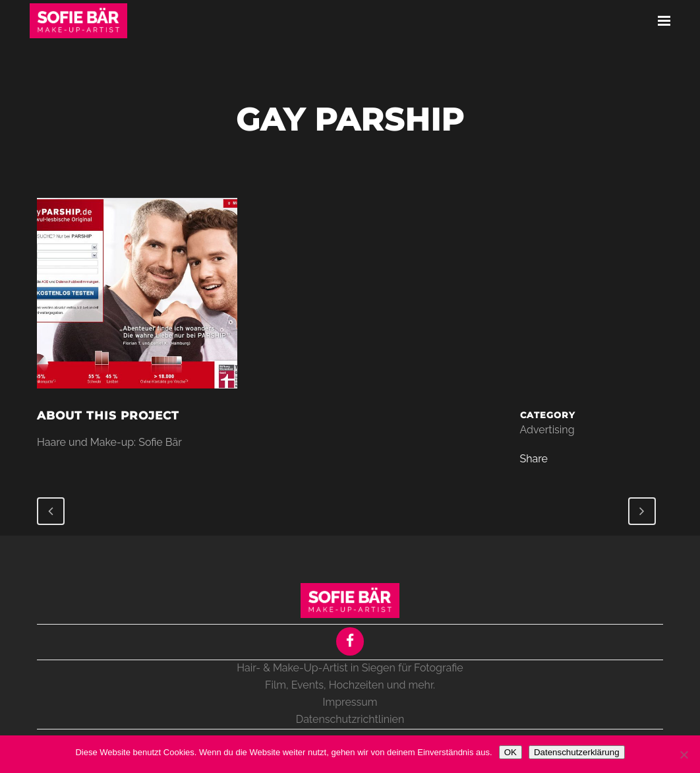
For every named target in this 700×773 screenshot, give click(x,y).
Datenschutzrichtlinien (350, 719)
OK (510, 752)
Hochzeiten (357, 685)
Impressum (350, 702)
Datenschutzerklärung (577, 752)
